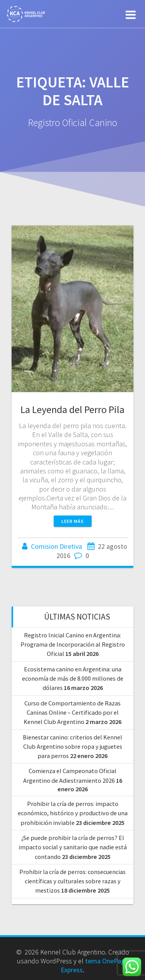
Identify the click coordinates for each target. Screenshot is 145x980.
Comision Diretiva (56, 546)
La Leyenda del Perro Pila (72, 409)
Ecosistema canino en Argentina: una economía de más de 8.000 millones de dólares (73, 679)
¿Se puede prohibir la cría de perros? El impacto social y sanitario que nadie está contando (73, 847)
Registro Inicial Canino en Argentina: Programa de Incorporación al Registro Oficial (73, 645)
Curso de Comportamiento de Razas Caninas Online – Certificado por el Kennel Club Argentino (72, 713)
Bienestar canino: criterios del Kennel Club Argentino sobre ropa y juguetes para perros (72, 747)
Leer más (73, 521)
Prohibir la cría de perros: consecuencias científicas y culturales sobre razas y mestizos (72, 881)
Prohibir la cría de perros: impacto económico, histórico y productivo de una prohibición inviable (73, 813)
